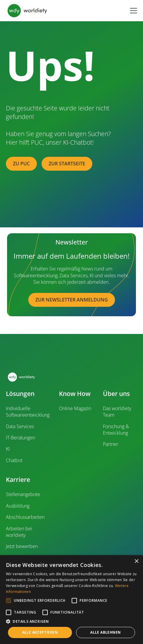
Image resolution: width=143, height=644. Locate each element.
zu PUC (21, 164)
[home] (27, 11)
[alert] (71, 600)
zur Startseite (67, 164)
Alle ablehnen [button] (105, 632)
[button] (132, 11)
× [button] (136, 561)
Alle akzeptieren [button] (40, 632)
